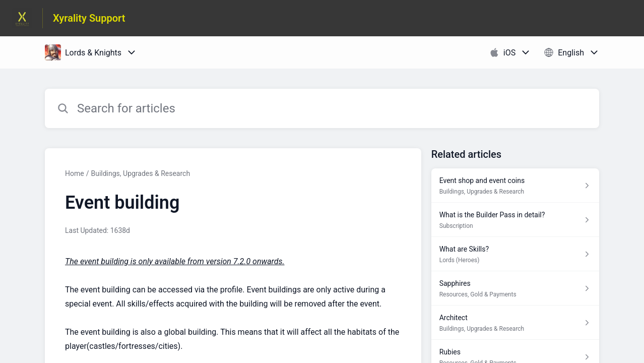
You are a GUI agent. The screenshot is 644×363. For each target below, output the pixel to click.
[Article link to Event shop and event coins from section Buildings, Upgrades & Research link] (515, 186)
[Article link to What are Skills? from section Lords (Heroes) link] (515, 254)
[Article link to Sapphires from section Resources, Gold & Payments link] (515, 288)
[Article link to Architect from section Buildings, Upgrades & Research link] (515, 323)
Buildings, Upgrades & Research (140, 173)
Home (75, 173)
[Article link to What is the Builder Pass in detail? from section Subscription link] (515, 220)
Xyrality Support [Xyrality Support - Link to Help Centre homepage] (89, 18)
